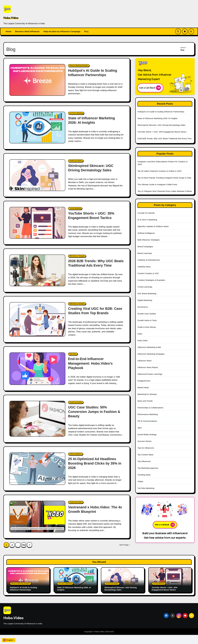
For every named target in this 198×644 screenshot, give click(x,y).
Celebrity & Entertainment (149, 260)
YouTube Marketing (75, 208)
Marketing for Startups (147, 394)
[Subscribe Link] (185, 31)
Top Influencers (144, 461)
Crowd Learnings (145, 287)
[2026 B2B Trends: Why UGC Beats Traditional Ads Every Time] (37, 270)
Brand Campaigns (145, 247)
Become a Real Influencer (27, 31)
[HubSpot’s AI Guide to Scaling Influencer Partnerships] (37, 80)
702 (24, 545)
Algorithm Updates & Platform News (153, 226)
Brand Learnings (145, 253)
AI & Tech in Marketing (76, 113)
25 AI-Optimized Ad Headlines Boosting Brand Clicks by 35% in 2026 (95, 463)
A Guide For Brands (146, 213)
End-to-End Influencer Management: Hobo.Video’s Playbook (90, 363)
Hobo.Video (11, 18)
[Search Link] (178, 31)
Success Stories (145, 441)
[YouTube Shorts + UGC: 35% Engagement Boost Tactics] (37, 223)
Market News (143, 387)
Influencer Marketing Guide (149, 347)
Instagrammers (144, 381)
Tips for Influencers (146, 448)
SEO (140, 428)
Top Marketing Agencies (148, 468)
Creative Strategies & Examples (151, 280)
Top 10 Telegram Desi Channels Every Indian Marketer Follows (165, 191)
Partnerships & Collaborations (150, 408)
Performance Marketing (148, 414)
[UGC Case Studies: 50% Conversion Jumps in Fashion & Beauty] (37, 419)
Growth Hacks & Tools (147, 320)
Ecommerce (143, 307)
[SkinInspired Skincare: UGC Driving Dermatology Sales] (37, 175)
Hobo (140, 334)
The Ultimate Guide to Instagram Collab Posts (157, 184)
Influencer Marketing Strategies (79, 66)
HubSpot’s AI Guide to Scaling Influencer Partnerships (161, 112)
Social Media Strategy (147, 434)
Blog (86, 31)
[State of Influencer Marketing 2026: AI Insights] (37, 128)
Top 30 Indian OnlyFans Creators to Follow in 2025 (159, 171)
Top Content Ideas (145, 455)
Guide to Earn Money (147, 327)
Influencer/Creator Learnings (150, 374)
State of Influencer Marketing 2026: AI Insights (157, 118)
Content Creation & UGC (148, 273)
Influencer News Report (148, 367)
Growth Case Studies (76, 161)
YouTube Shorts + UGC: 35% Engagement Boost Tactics (162, 132)
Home (9, 31)
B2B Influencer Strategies (77, 256)
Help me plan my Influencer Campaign (62, 31)
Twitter (140, 481)
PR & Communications (147, 421)
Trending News (144, 475)
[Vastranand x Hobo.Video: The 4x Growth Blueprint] (37, 517)
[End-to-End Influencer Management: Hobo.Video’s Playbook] (37, 369)
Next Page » (125, 545)
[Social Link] (166, 616)
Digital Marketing (145, 300)
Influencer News (145, 361)
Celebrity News (144, 267)
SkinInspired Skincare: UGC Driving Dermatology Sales (161, 125)
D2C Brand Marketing (147, 294)
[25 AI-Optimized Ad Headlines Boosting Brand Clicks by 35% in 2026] (37, 469)
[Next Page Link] (30, 545)
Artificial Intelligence (76, 454)
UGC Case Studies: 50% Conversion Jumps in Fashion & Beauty (94, 412)
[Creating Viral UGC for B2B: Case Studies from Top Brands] (37, 319)
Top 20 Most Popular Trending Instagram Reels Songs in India (164, 178)
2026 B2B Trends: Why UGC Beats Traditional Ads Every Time (164, 138)
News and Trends (145, 401)
